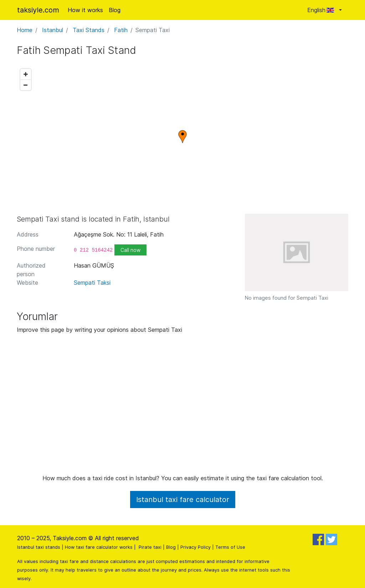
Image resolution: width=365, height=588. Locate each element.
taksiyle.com (38, 10)
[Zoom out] (26, 85)
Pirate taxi (150, 547)
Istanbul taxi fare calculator (183, 500)
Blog (115, 10)
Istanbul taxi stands (39, 547)
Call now (130, 250)
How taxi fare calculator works (99, 547)
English (322, 10)
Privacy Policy (196, 547)
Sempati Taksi (92, 283)
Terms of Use (230, 547)
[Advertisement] (182, 407)
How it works (85, 10)
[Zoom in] (26, 74)
